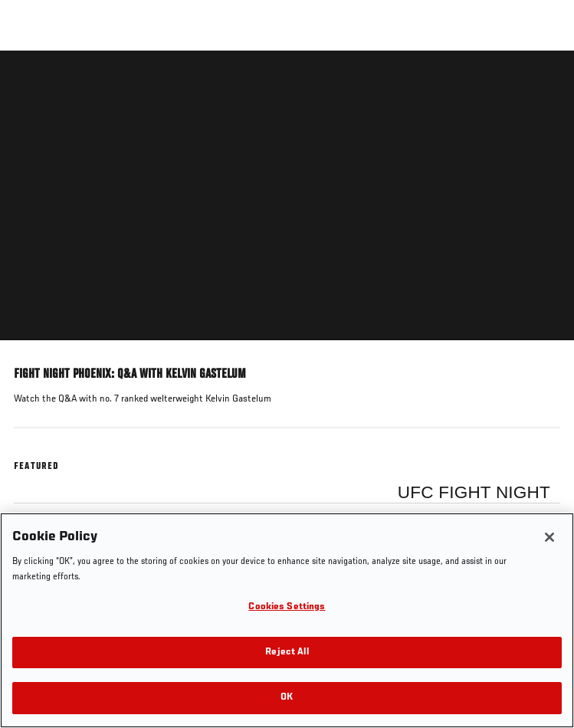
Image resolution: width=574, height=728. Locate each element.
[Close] (549, 537)
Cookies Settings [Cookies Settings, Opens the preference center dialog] (287, 607)
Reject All (287, 653)
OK (287, 698)
